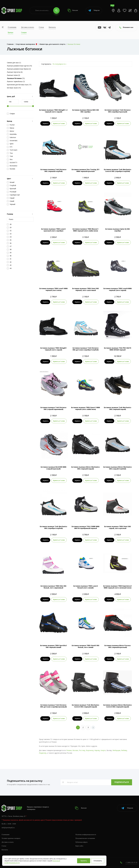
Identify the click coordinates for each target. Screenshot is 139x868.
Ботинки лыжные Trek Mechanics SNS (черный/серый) (118, 408)
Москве (75, 750)
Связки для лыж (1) (14, 63)
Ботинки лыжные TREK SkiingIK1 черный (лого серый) (53, 349)
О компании (12, 27)
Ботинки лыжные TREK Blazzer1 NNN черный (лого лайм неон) (86, 230)
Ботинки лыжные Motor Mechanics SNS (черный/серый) (86, 468)
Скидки (24, 32)
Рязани (69, 750)
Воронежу (90, 750)
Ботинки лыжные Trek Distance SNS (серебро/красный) (118, 111)
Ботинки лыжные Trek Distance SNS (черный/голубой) (53, 170)
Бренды (10, 32)
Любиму (124, 750)
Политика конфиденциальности (86, 835)
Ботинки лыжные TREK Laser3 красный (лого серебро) (53, 230)
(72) (16, 78)
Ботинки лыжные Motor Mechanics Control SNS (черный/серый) (118, 706)
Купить (45, 123)
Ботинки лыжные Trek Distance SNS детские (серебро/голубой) (86, 349)
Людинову (43, 753)
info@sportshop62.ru (8, 828)
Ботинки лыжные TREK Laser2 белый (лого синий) (86, 587)
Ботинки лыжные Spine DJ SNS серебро (118, 230)
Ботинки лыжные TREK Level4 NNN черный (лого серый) (118, 289)
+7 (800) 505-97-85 (131, 863)
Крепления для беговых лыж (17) (19, 85)
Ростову (82, 750)
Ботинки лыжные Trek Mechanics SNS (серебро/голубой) (53, 527)
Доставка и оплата (28, 27)
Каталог (73, 10)
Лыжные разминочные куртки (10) (19, 66)
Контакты (52, 27)
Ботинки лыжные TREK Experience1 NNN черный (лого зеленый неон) (118, 587)
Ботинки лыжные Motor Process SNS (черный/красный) (118, 646)
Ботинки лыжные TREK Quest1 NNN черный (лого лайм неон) (86, 408)
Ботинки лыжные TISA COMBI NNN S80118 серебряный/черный (86, 527)
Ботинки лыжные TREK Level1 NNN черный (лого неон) (53, 289)
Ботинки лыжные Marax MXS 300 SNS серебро (86, 111)
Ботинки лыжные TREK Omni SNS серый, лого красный (118, 527)
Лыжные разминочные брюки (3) (19, 69)
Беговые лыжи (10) (14, 88)
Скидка (11, 114)
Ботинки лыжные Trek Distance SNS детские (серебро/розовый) (53, 706)
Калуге (103, 750)
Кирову (97, 750)
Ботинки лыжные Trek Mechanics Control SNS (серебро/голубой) (118, 170)
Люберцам (116, 750)
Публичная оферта (81, 842)
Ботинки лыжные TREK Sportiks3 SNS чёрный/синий (53, 646)
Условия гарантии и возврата (11, 838)
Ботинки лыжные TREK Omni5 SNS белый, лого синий (86, 646)
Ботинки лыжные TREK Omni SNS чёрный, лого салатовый (86, 289)
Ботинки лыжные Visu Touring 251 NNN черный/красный (86, 170)
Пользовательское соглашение (85, 838)
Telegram (94, 10)
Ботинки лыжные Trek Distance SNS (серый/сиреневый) (53, 408)
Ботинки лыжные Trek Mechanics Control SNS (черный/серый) (86, 706)
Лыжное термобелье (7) (16, 81)
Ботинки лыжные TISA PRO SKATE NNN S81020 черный (118, 349)
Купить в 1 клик (59, 123)
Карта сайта (79, 846)
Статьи (41, 27)
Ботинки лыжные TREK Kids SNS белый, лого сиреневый (53, 587)
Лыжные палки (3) (13, 75)
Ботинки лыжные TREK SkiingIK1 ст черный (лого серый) (53, 111)
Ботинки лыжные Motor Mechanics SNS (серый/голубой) (118, 468)
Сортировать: (46, 64)
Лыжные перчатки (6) (15, 72)
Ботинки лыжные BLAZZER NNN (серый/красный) (53, 468)
